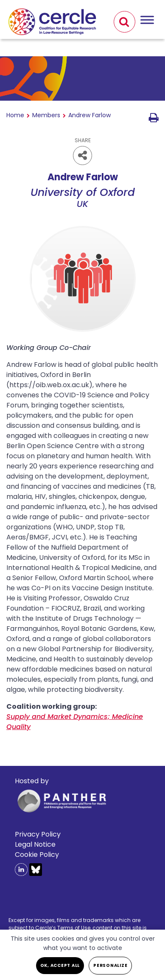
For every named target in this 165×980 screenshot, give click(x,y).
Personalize (110, 965)
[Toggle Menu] (147, 20)
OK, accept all (60, 965)
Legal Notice (35, 844)
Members (46, 115)
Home (15, 115)
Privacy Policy (38, 834)
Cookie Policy (37, 855)
